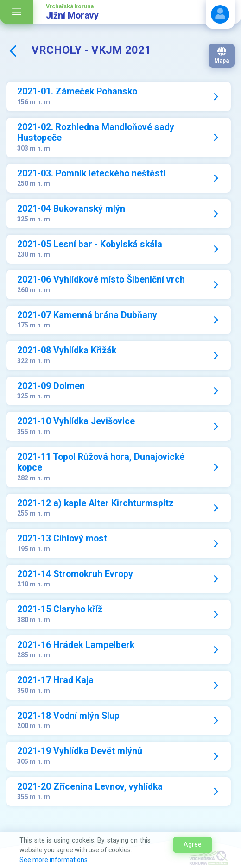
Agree (193, 844)
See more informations (54, 860)
